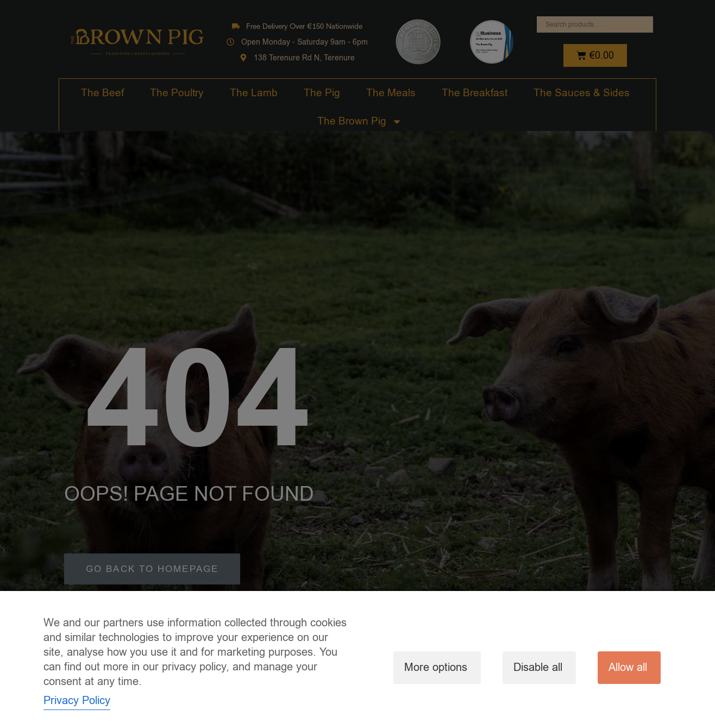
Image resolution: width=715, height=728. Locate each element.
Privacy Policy (77, 701)
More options (436, 667)
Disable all (538, 667)
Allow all (628, 667)
